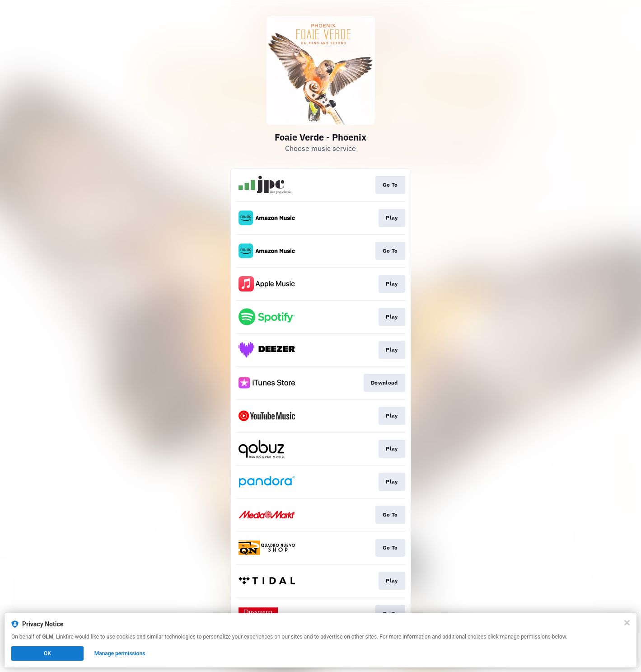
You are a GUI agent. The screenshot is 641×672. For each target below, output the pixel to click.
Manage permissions (120, 653)
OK (47, 653)
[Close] (627, 623)
